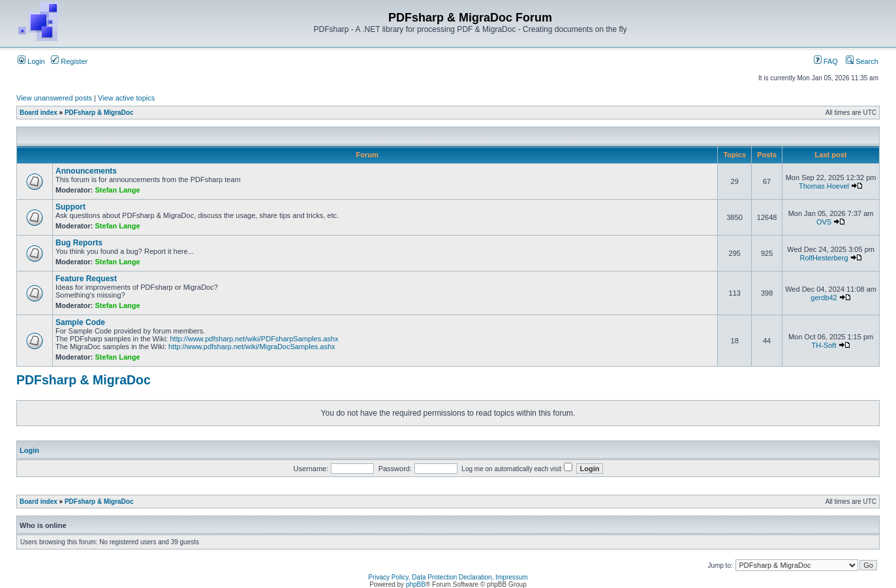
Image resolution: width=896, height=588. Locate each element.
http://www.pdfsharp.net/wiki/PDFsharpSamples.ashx (254, 339)
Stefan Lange (118, 190)
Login (31, 61)
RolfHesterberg (824, 258)
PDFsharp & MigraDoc (99, 113)
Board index (39, 113)
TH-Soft (824, 345)
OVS (824, 222)
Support (70, 207)
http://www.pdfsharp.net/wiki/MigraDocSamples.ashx (252, 347)
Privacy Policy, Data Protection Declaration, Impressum (448, 577)
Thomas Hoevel (824, 186)
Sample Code (80, 322)
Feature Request (86, 279)
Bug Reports (79, 243)
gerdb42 (824, 298)
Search (862, 61)
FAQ (826, 61)
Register (69, 61)
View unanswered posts (54, 98)
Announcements (86, 171)
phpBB (416, 584)
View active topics (126, 98)
